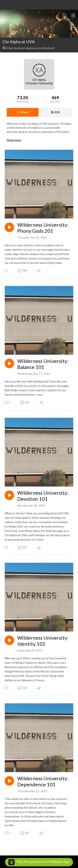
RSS (55, 112)
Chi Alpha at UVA (19, 42)
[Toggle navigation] (73, 15)
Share (23, 112)
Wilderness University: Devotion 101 (43, 496)
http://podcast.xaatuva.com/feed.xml (28, 48)
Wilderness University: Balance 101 (43, 364)
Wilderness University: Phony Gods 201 (43, 228)
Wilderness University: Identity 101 (43, 641)
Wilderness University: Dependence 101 (43, 781)
